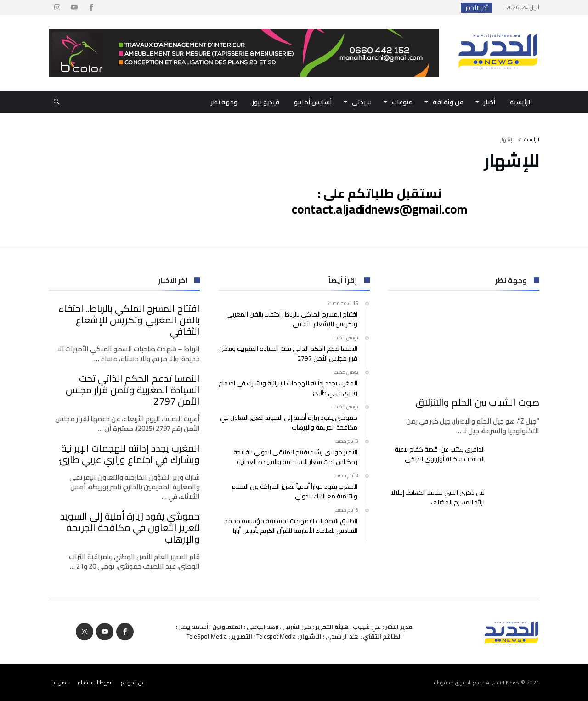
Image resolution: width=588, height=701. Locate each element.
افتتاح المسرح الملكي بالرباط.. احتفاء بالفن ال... (393, 8)
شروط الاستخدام (95, 682)
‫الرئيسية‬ (532, 140)
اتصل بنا (61, 682)
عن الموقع (133, 682)
